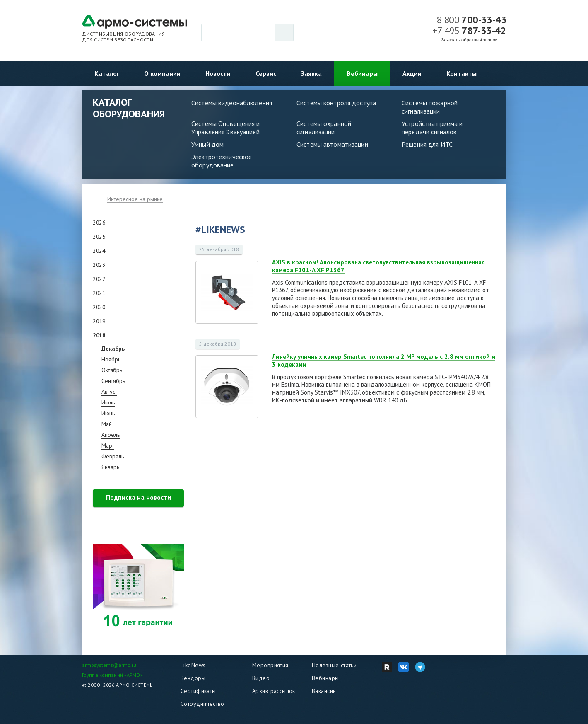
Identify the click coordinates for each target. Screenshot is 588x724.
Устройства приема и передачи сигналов (432, 128)
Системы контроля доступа (336, 103)
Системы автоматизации (332, 144)
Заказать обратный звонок (469, 40)
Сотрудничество (202, 704)
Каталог (107, 73)
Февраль (113, 456)
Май (107, 424)
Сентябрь (113, 381)
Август (109, 392)
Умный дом (207, 144)
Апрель (111, 435)
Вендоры (193, 678)
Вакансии (324, 691)
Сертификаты (198, 691)
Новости (218, 73)
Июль (108, 402)
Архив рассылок (274, 691)
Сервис (266, 73)
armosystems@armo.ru (109, 665)
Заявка (311, 73)
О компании (162, 73)
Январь (110, 467)
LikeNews (193, 665)
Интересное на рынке (135, 199)
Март (108, 446)
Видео (261, 678)
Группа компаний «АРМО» (112, 675)
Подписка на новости (139, 497)
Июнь (108, 413)
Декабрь (113, 349)
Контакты (461, 73)
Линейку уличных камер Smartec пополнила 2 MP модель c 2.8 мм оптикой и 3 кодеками (384, 361)
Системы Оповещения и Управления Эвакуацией (226, 128)
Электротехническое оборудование (222, 161)
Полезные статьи (334, 665)
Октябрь (112, 370)
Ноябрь (111, 359)
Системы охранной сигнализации (324, 128)
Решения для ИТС (427, 144)
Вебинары (362, 73)
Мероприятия (270, 665)
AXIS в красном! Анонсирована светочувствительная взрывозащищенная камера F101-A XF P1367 (378, 266)
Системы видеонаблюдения (232, 103)
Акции (412, 73)
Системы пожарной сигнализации (430, 107)
